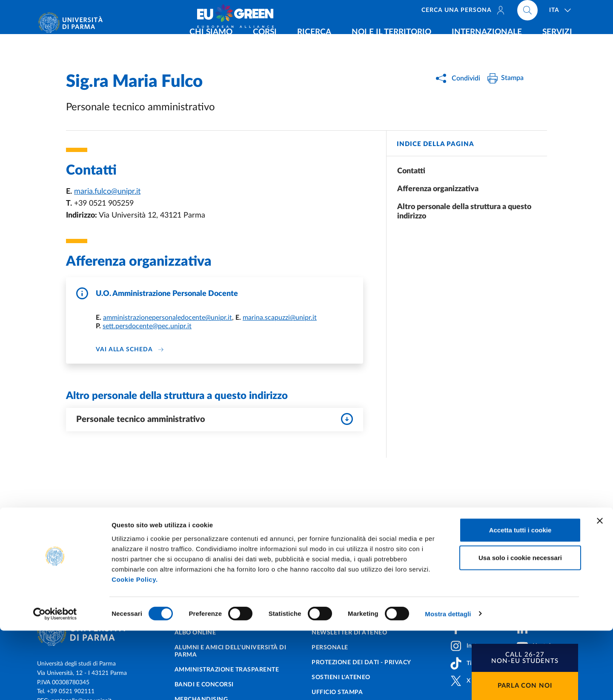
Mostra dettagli (448, 683)
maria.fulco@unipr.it (107, 192)
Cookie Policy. (135, 649)
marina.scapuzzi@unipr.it (280, 318)
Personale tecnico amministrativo (215, 419)
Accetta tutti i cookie (520, 599)
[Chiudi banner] (600, 590)
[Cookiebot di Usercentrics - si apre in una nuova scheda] (55, 683)
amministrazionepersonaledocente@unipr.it (168, 318)
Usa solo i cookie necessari (520, 627)
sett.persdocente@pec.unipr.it (147, 326)
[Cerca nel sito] (527, 13)
